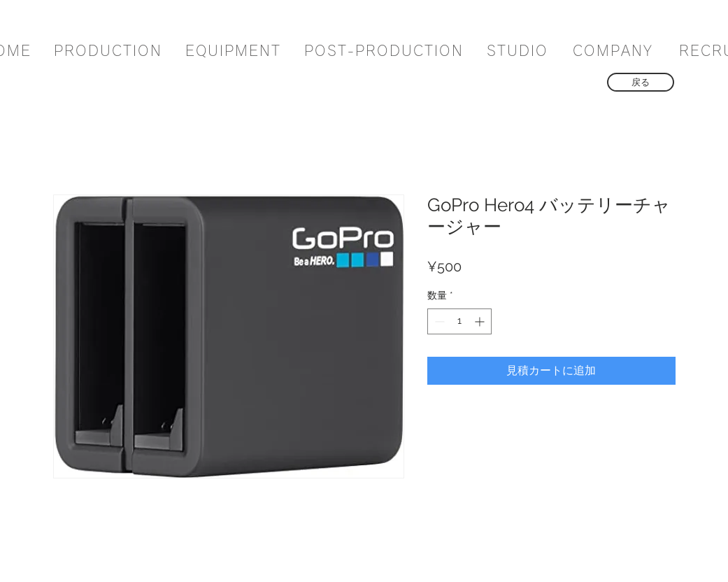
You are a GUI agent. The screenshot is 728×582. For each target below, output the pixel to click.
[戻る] (641, 82)
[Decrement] (438, 321)
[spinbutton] (459, 321)
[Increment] (481, 321)
